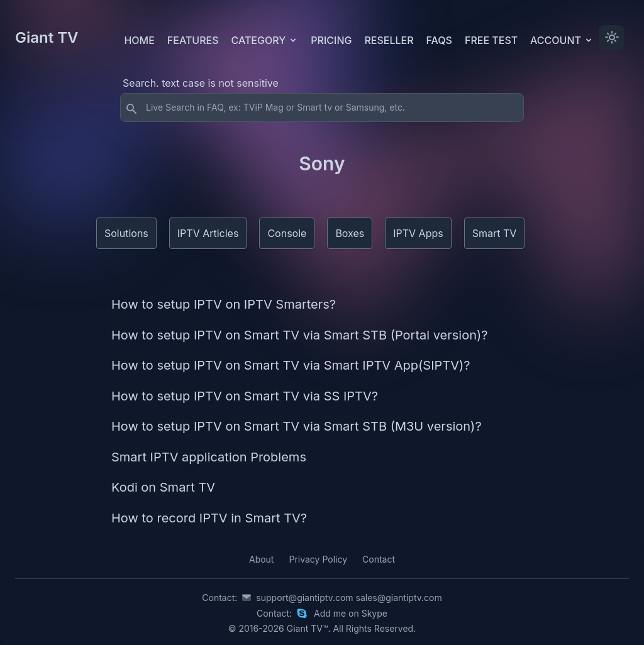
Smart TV (495, 233)
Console (287, 233)
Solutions (126, 233)
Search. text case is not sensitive (201, 83)
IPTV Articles (208, 233)
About (261, 559)
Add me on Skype (351, 613)
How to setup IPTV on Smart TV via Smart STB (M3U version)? (297, 426)
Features (193, 40)
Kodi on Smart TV (163, 487)
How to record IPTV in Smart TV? (209, 518)
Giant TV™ (308, 628)
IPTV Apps (418, 233)
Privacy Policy (318, 559)
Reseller (389, 40)
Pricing (331, 40)
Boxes (350, 233)
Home (139, 40)
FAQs (439, 40)
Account (562, 40)
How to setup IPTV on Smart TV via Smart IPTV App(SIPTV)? (291, 365)
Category (265, 40)
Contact (379, 559)
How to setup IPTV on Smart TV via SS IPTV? (245, 396)
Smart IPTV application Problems (209, 457)
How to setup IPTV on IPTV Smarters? (224, 304)
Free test (491, 40)
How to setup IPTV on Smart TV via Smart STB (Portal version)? (300, 335)
